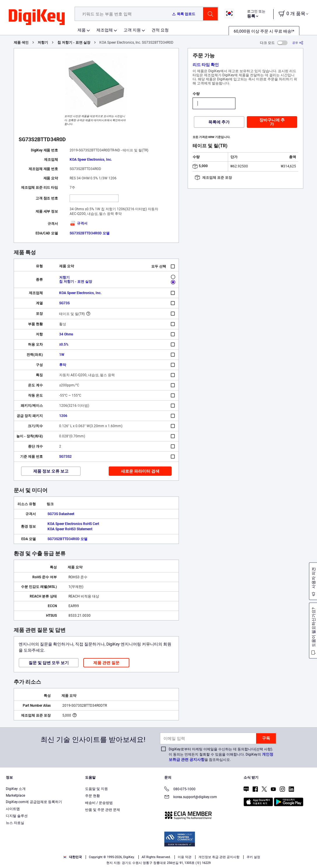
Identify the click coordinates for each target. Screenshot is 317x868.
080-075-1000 (180, 790)
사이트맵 (13, 809)
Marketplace (15, 795)
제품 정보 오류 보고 (51, 471)
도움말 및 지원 (96, 789)
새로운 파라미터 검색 (140, 471)
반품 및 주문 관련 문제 (103, 810)
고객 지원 (132, 30)
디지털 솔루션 (17, 816)
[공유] (298, 43)
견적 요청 (160, 30)
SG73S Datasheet (61, 514)
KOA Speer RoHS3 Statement (70, 529)
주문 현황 (93, 796)
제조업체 (105, 30)
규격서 (79, 223)
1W (62, 355)
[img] (37, 17)
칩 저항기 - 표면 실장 (74, 43)
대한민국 (72, 857)
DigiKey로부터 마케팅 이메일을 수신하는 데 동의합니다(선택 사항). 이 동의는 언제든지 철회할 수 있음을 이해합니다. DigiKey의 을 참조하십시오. (221, 754)
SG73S (64, 303)
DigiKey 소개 (16, 789)
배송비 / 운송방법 (99, 803)
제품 (82, 30)
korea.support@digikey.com (191, 797)
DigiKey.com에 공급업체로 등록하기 (34, 802)
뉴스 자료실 (15, 823)
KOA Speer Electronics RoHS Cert (73, 524)
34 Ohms (66, 334)
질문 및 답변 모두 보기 (49, 663)
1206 (63, 416)
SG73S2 (65, 457)
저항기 (43, 43)
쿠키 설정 (253, 857)
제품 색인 (21, 43)
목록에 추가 (219, 122)
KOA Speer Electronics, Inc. (91, 160)
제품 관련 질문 (106, 663)
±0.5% (64, 344)
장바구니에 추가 (272, 122)
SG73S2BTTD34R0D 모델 (90, 233)
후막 (63, 365)
